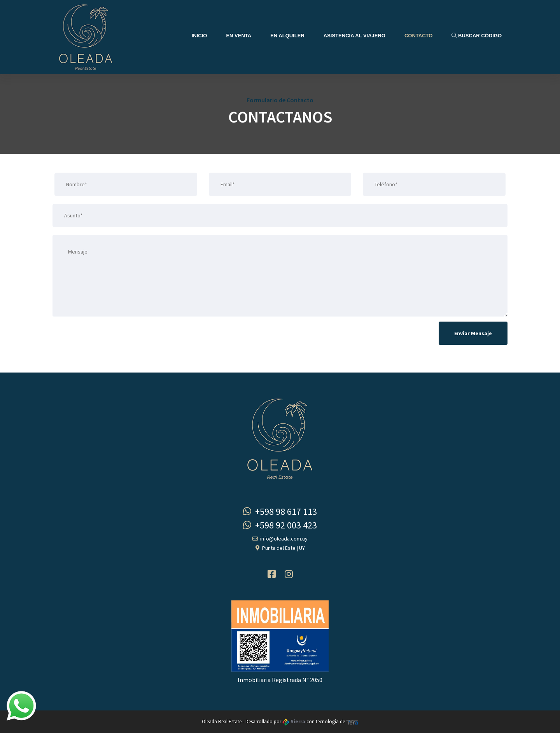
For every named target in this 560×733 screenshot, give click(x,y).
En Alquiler (287, 36)
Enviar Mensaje (473, 333)
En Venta (239, 36)
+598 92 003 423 (280, 525)
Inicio (199, 36)
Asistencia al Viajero (354, 36)
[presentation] (112, 336)
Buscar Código (477, 36)
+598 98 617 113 (280, 512)
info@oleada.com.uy (280, 539)
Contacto (418, 36)
